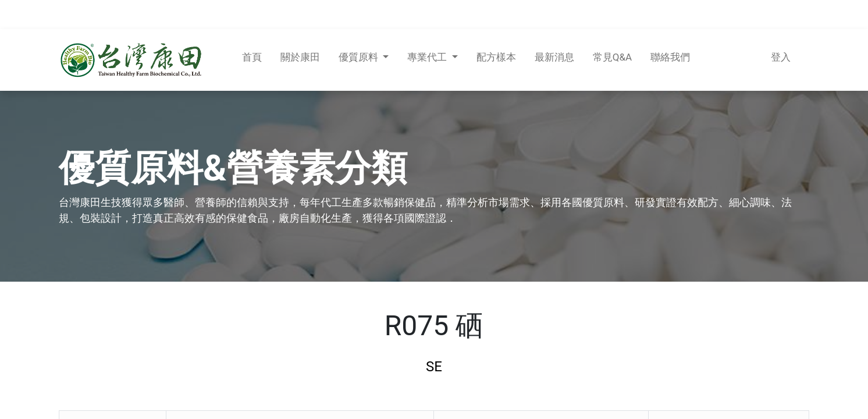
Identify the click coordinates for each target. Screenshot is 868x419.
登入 (781, 57)
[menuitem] (252, 60)
